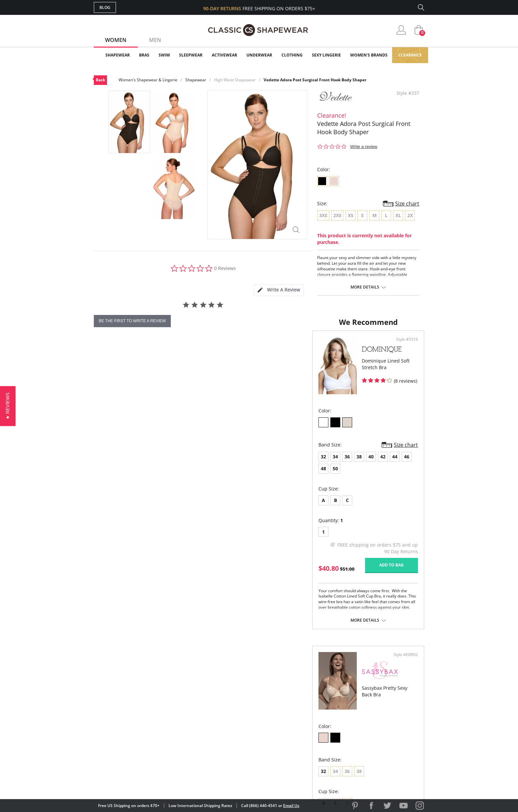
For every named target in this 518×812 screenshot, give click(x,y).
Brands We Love (312, 714)
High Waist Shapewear (235, 80)
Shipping (216, 725)
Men (155, 40)
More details (365, 287)
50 (212, 475)
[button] (362, 769)
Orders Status (224, 714)
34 (117, 475)
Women (116, 40)
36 (129, 475)
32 (105, 475)
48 (200, 475)
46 (188, 475)
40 (153, 475)
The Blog (303, 725)
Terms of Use (146, 782)
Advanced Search (227, 693)
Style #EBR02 (403, 358)
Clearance (410, 55)
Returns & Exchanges (232, 735)
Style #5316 (239, 358)
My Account (221, 703)
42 (165, 475)
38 (141, 475)
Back (100, 80)
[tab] (279, 290)
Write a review (364, 147)
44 (176, 475)
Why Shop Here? (311, 693)
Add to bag (223, 572)
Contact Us (220, 746)
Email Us (291, 806)
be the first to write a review (132, 321)
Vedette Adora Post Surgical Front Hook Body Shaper (315, 80)
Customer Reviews (315, 703)
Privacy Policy (310, 735)
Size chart (407, 204)
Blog (105, 7)
